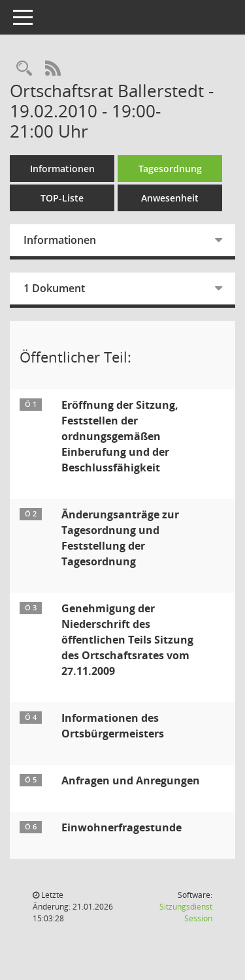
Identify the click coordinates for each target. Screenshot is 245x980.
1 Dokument (54, 288)
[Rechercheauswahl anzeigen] (24, 69)
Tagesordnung (170, 169)
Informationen (62, 169)
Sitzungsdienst (186, 913)
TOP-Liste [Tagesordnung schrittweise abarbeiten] (62, 198)
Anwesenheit (170, 198)
